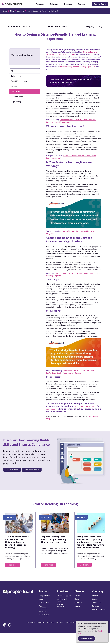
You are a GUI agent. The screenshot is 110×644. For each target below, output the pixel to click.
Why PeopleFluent (99, 609)
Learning (20, 11)
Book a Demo (100, 4)
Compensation (17, 96)
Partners (95, 606)
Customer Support (64, 596)
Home (5, 11)
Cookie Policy (50, 622)
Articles (77, 596)
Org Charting (16, 102)
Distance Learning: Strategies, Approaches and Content (72, 53)
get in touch (51, 409)
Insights (14, 86)
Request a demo (32, 470)
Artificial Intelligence (61, 605)
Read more (13, 565)
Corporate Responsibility (72, 622)
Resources (78, 602)
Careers (95, 599)
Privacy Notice (41, 622)
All (12, 71)
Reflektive (43, 611)
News (77, 599)
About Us (96, 596)
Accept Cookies (87, 638)
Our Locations (31, 622)
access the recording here (85, 406)
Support (77, 606)
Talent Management (19, 81)
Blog (12, 11)
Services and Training (62, 600)
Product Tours (44, 615)
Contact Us (97, 602)
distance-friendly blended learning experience (77, 67)
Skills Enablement (18, 76)
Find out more (12, 470)
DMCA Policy (59, 622)
